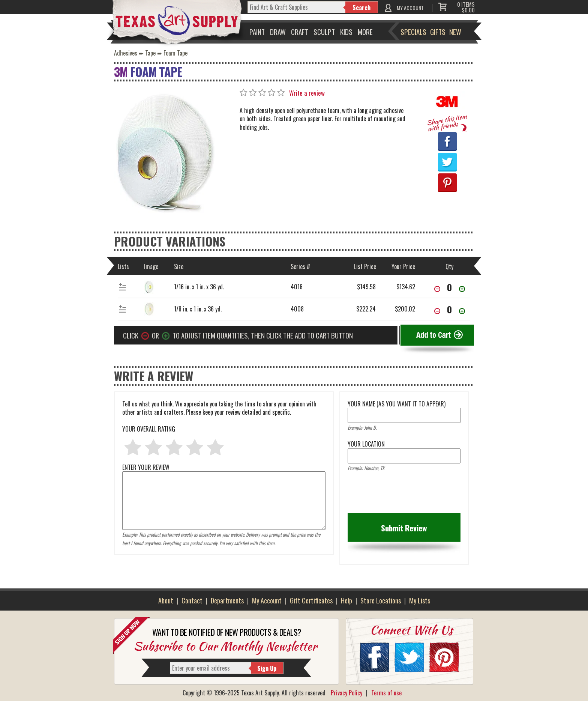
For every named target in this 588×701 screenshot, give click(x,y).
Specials (413, 32)
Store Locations (381, 600)
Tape (150, 53)
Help (346, 600)
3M (121, 71)
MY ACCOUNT (410, 8)
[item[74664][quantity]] (450, 287)
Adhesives (126, 53)
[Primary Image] (165, 154)
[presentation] (405, 495)
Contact (192, 600)
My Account (267, 600)
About (166, 600)
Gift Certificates (311, 600)
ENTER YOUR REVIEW (224, 471)
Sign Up (267, 668)
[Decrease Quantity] (437, 290)
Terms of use (386, 693)
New (455, 32)
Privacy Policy (346, 693)
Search (361, 8)
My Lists (420, 600)
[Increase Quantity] (462, 290)
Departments (227, 600)
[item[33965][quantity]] (450, 309)
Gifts (438, 32)
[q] (297, 7)
